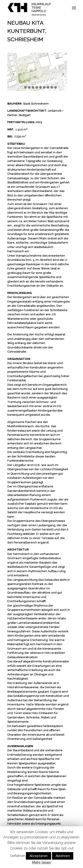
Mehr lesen (42, 862)
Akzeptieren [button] (39, 856)
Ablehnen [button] (63, 856)
